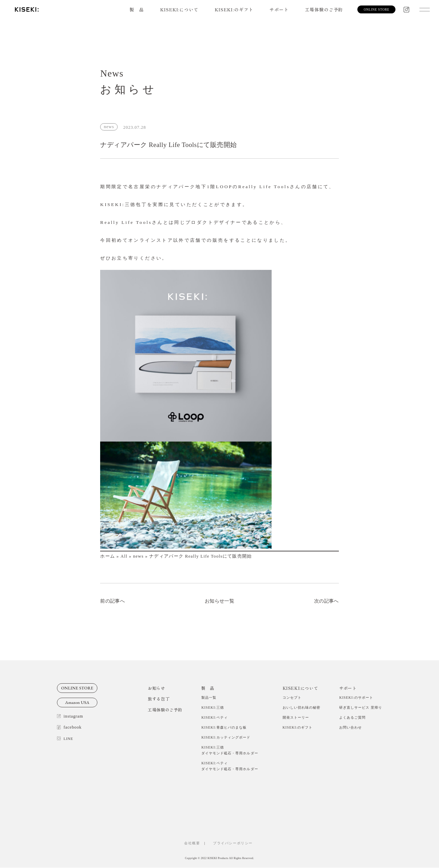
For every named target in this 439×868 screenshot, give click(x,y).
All (124, 556)
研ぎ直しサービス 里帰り (361, 707)
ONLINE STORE (77, 688)
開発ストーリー (296, 717)
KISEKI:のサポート (356, 698)
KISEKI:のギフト (234, 9)
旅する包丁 (159, 699)
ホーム (108, 556)
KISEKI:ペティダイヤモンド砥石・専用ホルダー (230, 766)
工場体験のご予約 (324, 9)
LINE (65, 739)
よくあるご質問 (352, 717)
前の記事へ (112, 601)
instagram (70, 716)
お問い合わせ (351, 727)
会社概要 (192, 843)
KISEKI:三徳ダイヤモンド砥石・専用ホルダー (230, 751)
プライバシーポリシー (235, 843)
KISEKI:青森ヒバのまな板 (224, 727)
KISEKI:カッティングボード (226, 738)
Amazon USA (77, 702)
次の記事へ (327, 601)
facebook (69, 727)
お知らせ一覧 (219, 601)
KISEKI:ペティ (215, 717)
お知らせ (156, 688)
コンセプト (292, 698)
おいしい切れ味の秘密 (301, 707)
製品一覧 (209, 698)
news (138, 556)
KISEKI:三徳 (213, 707)
